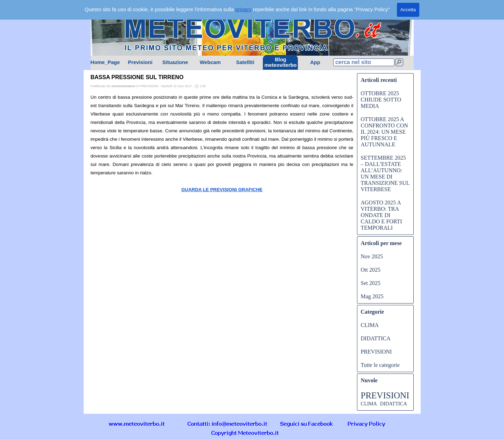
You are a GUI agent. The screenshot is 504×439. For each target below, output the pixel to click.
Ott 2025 (371, 270)
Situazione (175, 62)
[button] (227, 423)
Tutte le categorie (380, 365)
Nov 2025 (372, 256)
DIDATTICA (376, 338)
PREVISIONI (376, 352)
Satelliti (245, 62)
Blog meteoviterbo (281, 62)
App (315, 62)
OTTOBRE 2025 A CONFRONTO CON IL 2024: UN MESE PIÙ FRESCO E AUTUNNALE (384, 132)
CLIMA (370, 325)
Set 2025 (371, 283)
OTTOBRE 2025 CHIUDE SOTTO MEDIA (381, 100)
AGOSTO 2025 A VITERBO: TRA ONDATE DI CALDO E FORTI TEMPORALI (381, 215)
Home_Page (105, 62)
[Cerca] (399, 62)
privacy (243, 9)
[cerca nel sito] (364, 62)
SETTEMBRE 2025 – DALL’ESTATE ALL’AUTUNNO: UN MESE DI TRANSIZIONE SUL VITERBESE (385, 173)
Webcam (210, 62)
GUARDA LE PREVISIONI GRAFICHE (222, 190)
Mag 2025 (372, 296)
